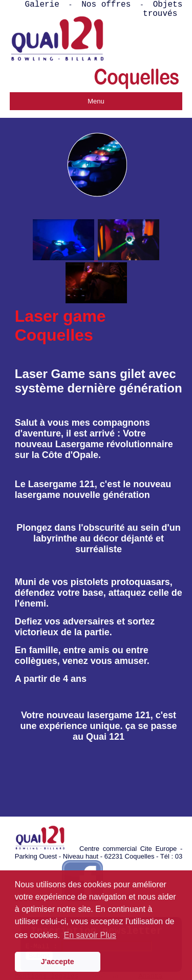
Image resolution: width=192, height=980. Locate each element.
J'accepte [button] (58, 962)
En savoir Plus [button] (90, 935)
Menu (96, 101)
